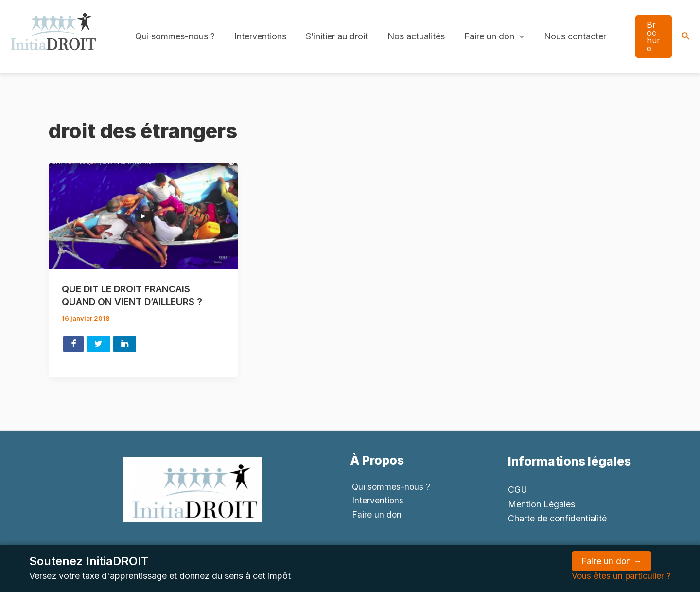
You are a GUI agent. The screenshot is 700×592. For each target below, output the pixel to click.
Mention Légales (542, 504)
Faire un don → (611, 561)
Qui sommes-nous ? (174, 36)
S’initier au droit (332, 36)
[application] (511, 36)
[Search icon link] (686, 37)
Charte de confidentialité (557, 518)
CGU (518, 490)
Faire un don (486, 36)
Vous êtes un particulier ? (621, 576)
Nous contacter (564, 36)
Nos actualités (409, 36)
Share (73, 343)
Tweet (98, 343)
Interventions (257, 36)
